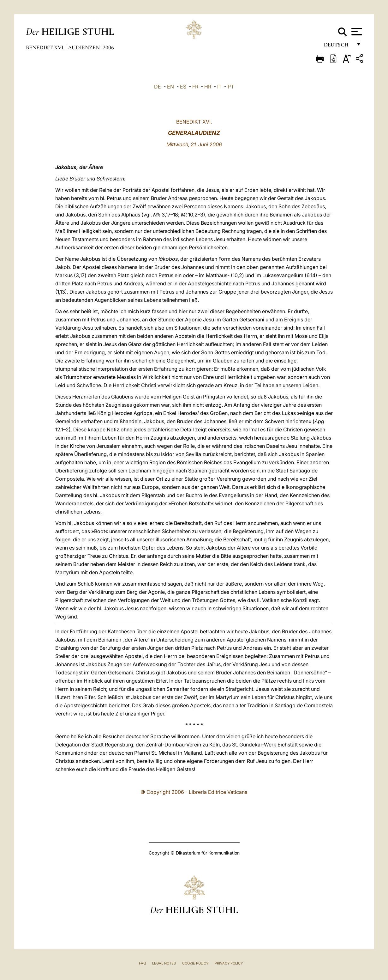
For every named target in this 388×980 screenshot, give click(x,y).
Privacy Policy (229, 963)
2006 (108, 47)
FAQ (142, 963)
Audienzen (84, 47)
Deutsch (338, 47)
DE (158, 87)
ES (183, 87)
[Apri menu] (356, 32)
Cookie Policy (195, 963)
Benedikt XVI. (46, 47)
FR (195, 87)
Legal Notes (164, 963)
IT (219, 87)
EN (170, 87)
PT (231, 87)
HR (208, 87)
